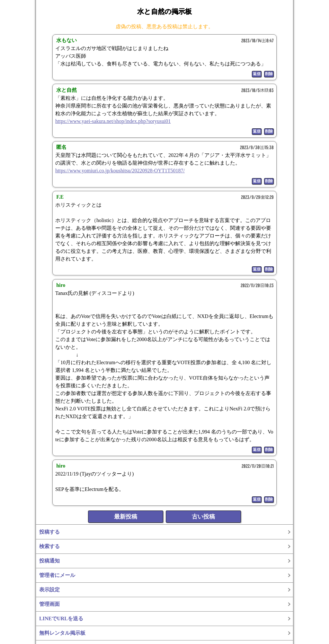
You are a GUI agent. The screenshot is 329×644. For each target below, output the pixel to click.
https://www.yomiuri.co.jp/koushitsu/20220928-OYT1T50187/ (120, 171)
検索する (49, 546)
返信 (257, 74)
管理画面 (49, 604)
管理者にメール (57, 575)
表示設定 (49, 590)
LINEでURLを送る (61, 618)
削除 (269, 74)
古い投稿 (203, 517)
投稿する (49, 532)
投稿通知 (49, 561)
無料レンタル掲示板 (62, 633)
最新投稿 (126, 517)
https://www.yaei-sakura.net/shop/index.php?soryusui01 (113, 121)
